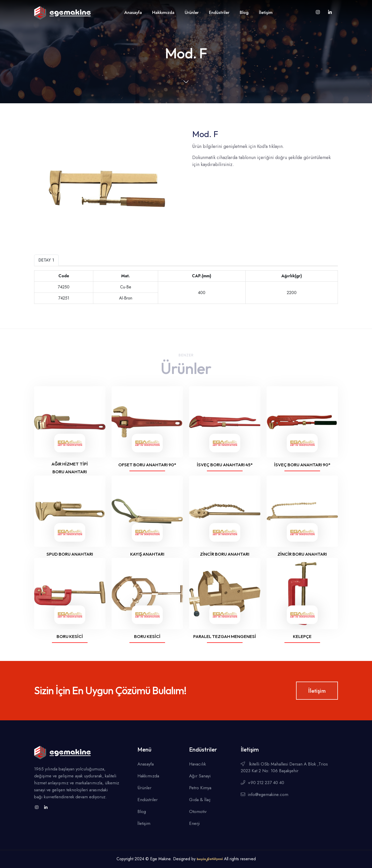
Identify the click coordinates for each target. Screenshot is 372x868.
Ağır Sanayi (200, 776)
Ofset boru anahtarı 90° (147, 465)
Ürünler (192, 12)
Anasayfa (133, 12)
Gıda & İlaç (200, 800)
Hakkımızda (163, 12)
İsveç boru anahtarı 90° (302, 465)
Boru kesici (70, 636)
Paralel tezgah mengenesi (225, 636)
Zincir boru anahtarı (225, 554)
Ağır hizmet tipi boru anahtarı (70, 468)
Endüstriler (219, 12)
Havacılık (197, 764)
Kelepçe (302, 636)
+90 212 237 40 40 (262, 783)
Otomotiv (198, 811)
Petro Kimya (200, 788)
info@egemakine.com (265, 794)
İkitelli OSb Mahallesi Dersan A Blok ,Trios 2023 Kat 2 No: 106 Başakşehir (284, 767)
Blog (244, 12)
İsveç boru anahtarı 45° (225, 465)
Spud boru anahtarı (70, 554)
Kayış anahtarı (147, 554)
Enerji (194, 823)
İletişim (266, 12)
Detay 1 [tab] (46, 260)
